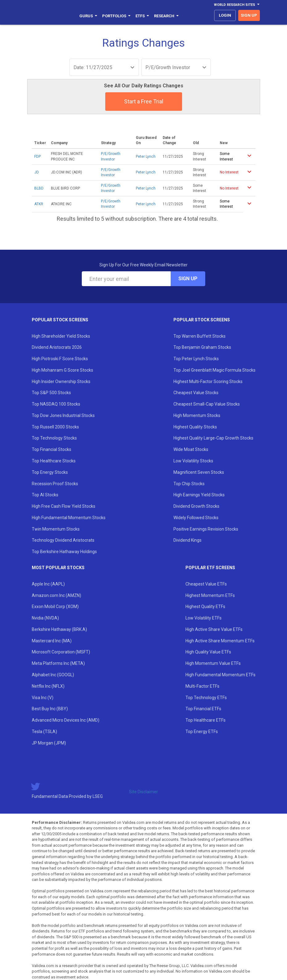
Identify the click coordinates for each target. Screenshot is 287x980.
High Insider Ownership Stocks (61, 382)
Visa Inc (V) (43, 698)
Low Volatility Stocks (193, 461)
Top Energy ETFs (202, 732)
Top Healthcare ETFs (206, 720)
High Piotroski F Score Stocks (60, 359)
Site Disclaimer (143, 792)
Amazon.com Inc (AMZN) (56, 595)
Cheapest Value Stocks (196, 393)
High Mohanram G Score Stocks (62, 370)
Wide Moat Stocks (191, 449)
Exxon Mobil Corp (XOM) (55, 607)
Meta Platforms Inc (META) (58, 663)
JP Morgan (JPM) (49, 743)
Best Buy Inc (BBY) (50, 709)
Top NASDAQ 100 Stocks (56, 404)
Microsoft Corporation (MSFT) (61, 652)
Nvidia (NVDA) (45, 618)
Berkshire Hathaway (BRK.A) (59, 629)
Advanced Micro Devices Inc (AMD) (66, 720)
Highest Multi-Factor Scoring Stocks (208, 382)
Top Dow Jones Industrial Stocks (63, 415)
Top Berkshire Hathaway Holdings (64, 552)
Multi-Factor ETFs (202, 686)
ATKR (39, 204)
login (225, 15)
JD (37, 172)
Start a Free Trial (144, 101)
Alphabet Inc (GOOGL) (53, 675)
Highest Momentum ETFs (210, 595)
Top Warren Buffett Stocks (200, 336)
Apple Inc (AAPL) (48, 584)
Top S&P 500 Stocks (51, 393)
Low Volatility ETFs (204, 618)
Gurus (88, 16)
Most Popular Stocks (58, 568)
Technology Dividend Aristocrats (63, 540)
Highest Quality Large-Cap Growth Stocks (213, 438)
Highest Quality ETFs (205, 607)
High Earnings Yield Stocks (199, 495)
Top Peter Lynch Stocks (196, 359)
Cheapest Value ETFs (206, 584)
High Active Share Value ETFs (214, 629)
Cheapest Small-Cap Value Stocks (207, 404)
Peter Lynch (146, 156)
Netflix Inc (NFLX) (48, 686)
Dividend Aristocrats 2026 (57, 347)
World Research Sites (237, 5)
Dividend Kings (187, 540)
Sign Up (188, 279)
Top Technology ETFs (206, 698)
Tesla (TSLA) (44, 732)
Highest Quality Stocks (195, 427)
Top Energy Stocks (50, 472)
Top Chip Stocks (189, 484)
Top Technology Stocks (54, 438)
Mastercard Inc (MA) (52, 641)
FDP (37, 156)
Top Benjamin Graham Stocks (202, 347)
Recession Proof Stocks (55, 484)
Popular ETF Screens (210, 568)
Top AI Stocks (45, 495)
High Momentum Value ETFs (213, 663)
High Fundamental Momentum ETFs (220, 675)
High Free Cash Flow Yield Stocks (64, 506)
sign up (249, 15)
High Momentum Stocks (197, 415)
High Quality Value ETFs (208, 652)
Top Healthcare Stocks (54, 461)
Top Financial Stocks (52, 449)
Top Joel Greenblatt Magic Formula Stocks (214, 370)
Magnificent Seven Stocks (199, 472)
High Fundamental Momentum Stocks (69, 518)
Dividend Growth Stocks (196, 506)
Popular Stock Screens (60, 320)
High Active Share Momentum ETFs (220, 641)
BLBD (39, 188)
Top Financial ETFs (203, 709)
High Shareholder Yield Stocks (61, 336)
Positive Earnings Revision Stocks (206, 529)
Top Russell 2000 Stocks (55, 427)
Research (166, 16)
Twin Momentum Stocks (56, 529)
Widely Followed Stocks (196, 518)
